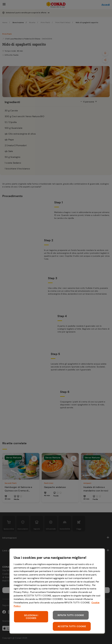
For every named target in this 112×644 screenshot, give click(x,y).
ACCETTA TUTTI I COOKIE (72, 626)
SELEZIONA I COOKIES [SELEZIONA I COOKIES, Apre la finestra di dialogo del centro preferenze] (31, 617)
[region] (57, 591)
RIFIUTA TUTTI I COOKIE (71, 615)
